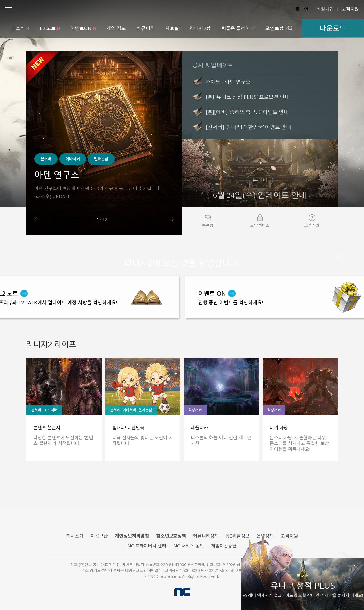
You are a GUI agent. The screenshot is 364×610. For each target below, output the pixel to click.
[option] (104, 143)
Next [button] (171, 219)
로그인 (302, 9)
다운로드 (333, 28)
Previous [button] (37, 219)
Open (9, 10)
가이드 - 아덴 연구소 (228, 82)
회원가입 (324, 9)
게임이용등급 (224, 546)
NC (182, 592)
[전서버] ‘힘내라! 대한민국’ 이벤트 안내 (248, 127)
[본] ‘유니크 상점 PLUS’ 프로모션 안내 (248, 97)
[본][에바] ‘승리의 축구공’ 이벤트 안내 (247, 112)
